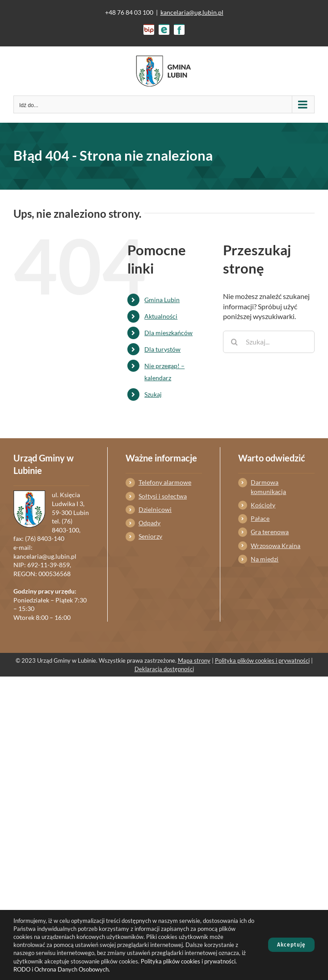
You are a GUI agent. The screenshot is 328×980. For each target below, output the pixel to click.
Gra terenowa (270, 532)
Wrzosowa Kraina (275, 546)
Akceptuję (291, 945)
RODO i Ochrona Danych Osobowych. (62, 969)
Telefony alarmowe (165, 482)
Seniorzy (150, 536)
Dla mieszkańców (168, 333)
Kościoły (263, 505)
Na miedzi (265, 559)
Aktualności (161, 316)
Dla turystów (162, 349)
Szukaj (153, 394)
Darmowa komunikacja (268, 487)
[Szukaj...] (269, 342)
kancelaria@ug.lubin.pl (192, 12)
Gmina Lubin (162, 300)
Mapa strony (194, 660)
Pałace (260, 518)
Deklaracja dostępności (164, 669)
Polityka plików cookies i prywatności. (189, 961)
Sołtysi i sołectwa (163, 496)
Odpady (149, 523)
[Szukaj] (234, 342)
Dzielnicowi (155, 509)
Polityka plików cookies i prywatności (262, 660)
